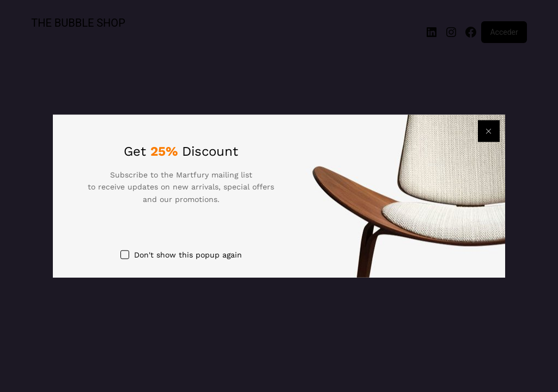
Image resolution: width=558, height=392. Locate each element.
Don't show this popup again (188, 255)
